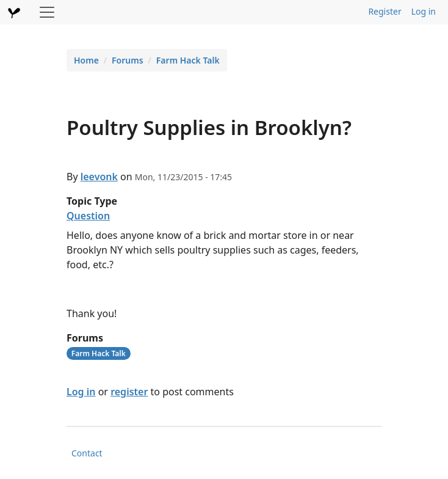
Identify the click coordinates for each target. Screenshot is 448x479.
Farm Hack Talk (188, 60)
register (129, 392)
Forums (128, 60)
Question (88, 216)
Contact (87, 453)
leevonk (99, 177)
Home (86, 60)
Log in (424, 11)
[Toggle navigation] (47, 12)
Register (385, 11)
